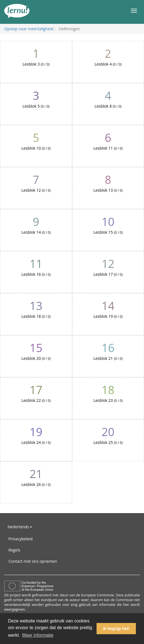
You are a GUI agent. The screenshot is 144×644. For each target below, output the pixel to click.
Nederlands (20, 527)
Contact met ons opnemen (33, 561)
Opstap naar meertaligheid (29, 29)
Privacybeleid (20, 539)
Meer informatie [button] (38, 635)
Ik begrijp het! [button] (116, 629)
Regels (14, 550)
